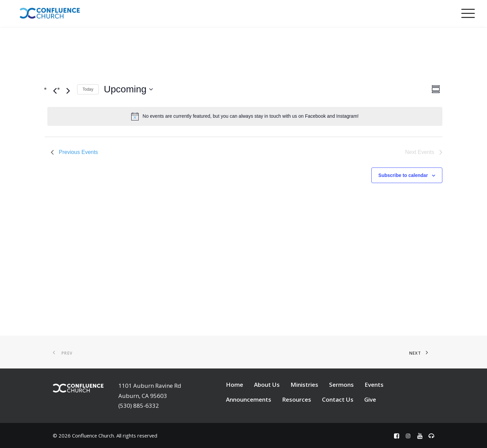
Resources (297, 399)
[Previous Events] (55, 91)
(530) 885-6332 (139, 406)
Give (370, 399)
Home (235, 385)
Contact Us (338, 399)
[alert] (245, 116)
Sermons (341, 385)
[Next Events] (68, 91)
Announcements (249, 399)
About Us (267, 385)
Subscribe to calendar (403, 175)
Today (88, 89)
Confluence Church (93, 435)
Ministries (304, 385)
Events (374, 385)
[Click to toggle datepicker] (128, 89)
